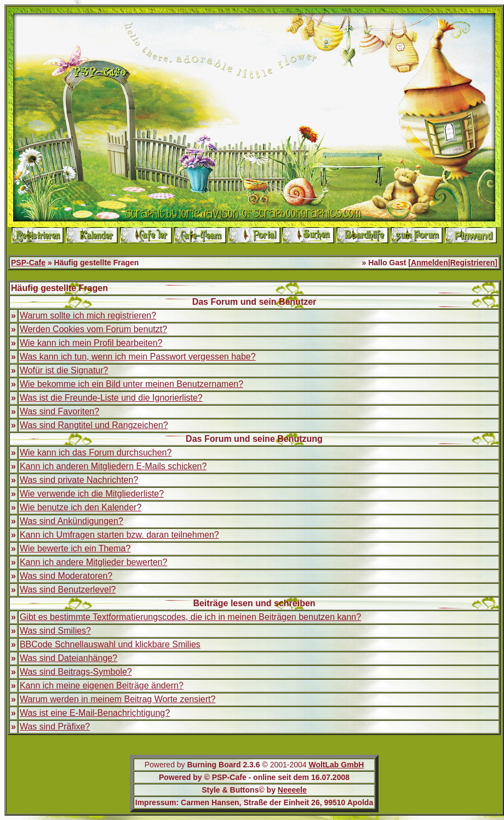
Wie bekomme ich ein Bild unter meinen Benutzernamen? (131, 384)
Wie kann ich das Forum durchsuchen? (96, 452)
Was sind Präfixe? (55, 727)
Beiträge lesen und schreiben (254, 603)
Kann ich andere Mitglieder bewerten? (94, 562)
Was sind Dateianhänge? (68, 658)
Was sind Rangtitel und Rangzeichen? (94, 425)
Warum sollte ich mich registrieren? (88, 315)
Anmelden (429, 263)
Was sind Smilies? (55, 631)
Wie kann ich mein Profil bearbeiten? (91, 343)
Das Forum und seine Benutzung (254, 439)
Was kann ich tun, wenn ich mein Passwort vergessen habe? (138, 357)
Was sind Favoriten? (59, 411)
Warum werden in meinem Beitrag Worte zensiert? (118, 699)
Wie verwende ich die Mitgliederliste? (92, 494)
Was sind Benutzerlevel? (68, 590)
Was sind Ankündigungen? (71, 521)
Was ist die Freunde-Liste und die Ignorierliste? (111, 398)
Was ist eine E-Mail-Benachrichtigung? (95, 713)
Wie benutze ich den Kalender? (81, 507)
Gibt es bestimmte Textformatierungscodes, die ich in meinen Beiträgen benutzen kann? (190, 617)
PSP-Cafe (28, 263)
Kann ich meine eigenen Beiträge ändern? (102, 685)
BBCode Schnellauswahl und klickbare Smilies (110, 644)
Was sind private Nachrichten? (79, 480)
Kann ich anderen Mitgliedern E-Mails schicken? (113, 466)
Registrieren (473, 263)
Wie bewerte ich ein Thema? (75, 548)
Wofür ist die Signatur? (64, 370)
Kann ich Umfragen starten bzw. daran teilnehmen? (119, 535)
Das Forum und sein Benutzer (254, 302)
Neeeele (292, 790)
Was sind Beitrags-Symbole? (76, 672)
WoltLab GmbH (336, 765)
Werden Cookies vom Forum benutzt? (93, 329)
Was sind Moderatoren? (66, 576)
